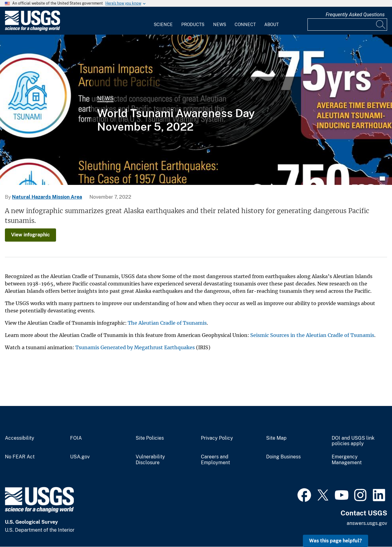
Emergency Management (347, 460)
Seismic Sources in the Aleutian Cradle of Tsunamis (312, 335)
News (220, 25)
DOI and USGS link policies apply (353, 441)
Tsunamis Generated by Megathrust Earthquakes (135, 347)
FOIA (76, 438)
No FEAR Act (20, 457)
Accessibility (20, 438)
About (271, 25)
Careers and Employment (215, 460)
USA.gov (80, 457)
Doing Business (283, 457)
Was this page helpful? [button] (335, 541)
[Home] (32, 30)
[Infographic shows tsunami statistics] (196, 110)
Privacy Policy (217, 438)
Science (163, 25)
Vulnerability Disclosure (150, 460)
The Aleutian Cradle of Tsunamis (167, 323)
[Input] (347, 25)
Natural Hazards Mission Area (47, 197)
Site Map (276, 438)
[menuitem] (163, 21)
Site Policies (150, 438)
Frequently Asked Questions (355, 15)
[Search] (381, 25)
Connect (245, 25)
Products (193, 25)
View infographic (30, 235)
